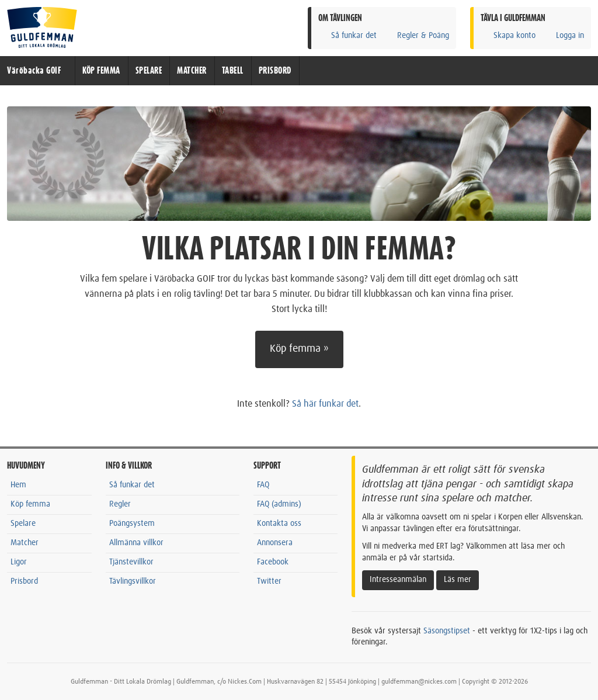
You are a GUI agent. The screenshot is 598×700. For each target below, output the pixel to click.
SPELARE (149, 71)
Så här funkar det (325, 404)
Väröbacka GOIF (34, 71)
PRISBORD (275, 71)
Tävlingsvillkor (133, 581)
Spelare (23, 524)
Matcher (25, 543)
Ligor (19, 562)
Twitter (269, 581)
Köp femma (30, 504)
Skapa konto (508, 35)
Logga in (564, 35)
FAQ (263, 485)
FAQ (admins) (279, 504)
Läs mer (458, 580)
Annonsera (275, 543)
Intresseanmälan (398, 580)
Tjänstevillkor (131, 562)
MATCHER (192, 71)
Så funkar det (347, 35)
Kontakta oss (279, 524)
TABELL (233, 71)
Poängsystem (132, 524)
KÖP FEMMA (101, 71)
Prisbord (24, 581)
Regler (120, 504)
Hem (18, 485)
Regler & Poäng (417, 35)
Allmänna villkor (136, 543)
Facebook (273, 562)
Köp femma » (299, 349)
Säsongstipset (447, 631)
